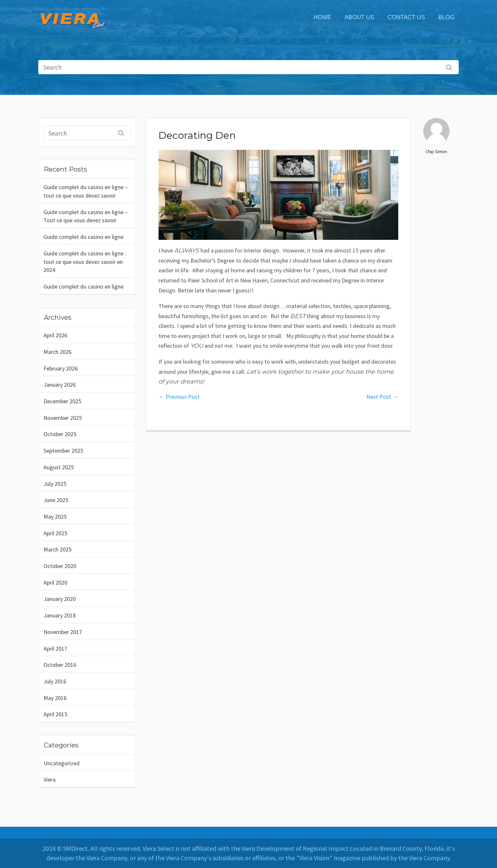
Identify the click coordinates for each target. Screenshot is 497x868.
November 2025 (63, 418)
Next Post (382, 397)
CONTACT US (406, 17)
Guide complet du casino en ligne (83, 237)
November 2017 (63, 632)
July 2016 (55, 681)
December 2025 (62, 401)
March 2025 (57, 549)
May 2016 (55, 698)
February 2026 (61, 368)
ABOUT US (359, 17)
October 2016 (60, 665)
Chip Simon (436, 151)
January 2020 (60, 599)
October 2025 (60, 434)
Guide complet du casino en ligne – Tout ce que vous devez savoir (86, 216)
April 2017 (55, 648)
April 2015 (55, 714)
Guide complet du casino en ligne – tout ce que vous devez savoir (86, 191)
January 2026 (60, 385)
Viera (50, 779)
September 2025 (63, 451)
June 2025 (56, 500)
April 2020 (55, 583)
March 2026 (57, 352)
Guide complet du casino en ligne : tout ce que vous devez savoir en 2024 (85, 262)
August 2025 (59, 467)
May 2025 (55, 517)
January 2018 (60, 615)
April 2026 (55, 335)
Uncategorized (62, 763)
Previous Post (179, 397)
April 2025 (55, 533)
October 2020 (60, 566)
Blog (446, 17)
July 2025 (55, 484)
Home (322, 17)
